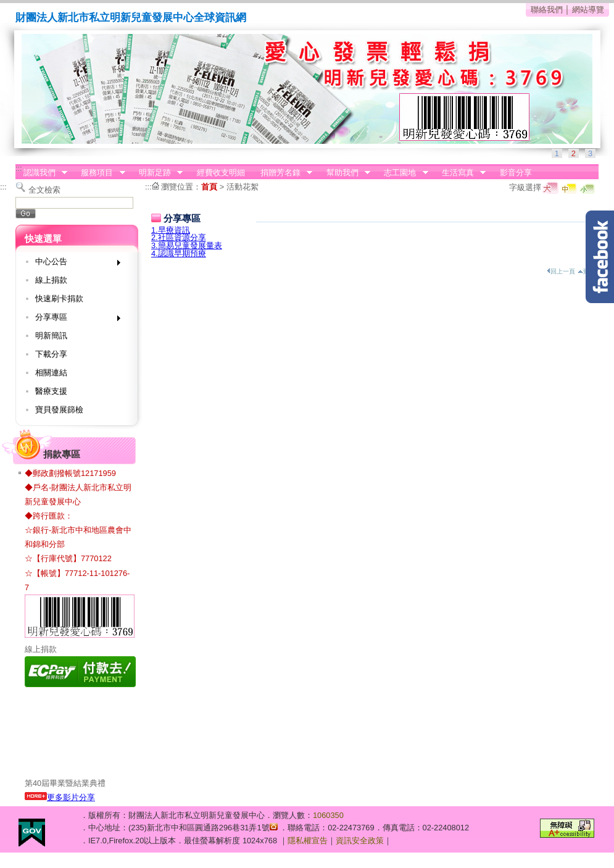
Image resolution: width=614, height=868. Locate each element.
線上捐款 (51, 280)
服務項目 (99, 173)
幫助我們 (344, 173)
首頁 (209, 187)
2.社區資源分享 (179, 237)
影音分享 (516, 173)
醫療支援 (51, 391)
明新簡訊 (51, 336)
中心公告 (74, 264)
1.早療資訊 (171, 230)
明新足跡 (157, 173)
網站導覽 (588, 10)
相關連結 (51, 373)
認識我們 (41, 173)
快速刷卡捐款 (59, 298)
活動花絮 (243, 187)
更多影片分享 (60, 797)
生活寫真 (460, 173)
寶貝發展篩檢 (59, 410)
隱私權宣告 (308, 841)
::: (19, 168)
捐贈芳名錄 (282, 173)
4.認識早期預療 (179, 253)
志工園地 (402, 173)
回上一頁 (561, 271)
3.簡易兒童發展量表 (187, 245)
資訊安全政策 (360, 841)
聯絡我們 (547, 10)
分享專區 (74, 319)
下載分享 (51, 354)
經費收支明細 (221, 173)
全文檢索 (44, 190)
